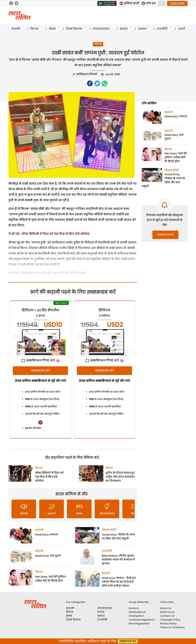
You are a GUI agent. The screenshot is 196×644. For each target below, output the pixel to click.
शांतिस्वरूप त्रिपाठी (87, 74)
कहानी (15, 29)
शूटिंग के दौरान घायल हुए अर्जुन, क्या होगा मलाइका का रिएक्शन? (120, 477)
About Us (166, 608)
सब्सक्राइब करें (41, 371)
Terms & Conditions (172, 627)
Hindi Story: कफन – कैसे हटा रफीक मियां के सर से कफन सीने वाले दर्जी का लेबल (119, 582)
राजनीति (162, 29)
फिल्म (34, 29)
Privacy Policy (168, 624)
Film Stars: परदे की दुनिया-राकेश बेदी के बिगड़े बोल (176, 157)
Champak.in (136, 616)
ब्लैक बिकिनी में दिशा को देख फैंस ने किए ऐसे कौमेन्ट (56, 234)
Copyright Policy (170, 620)
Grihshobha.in (137, 612)
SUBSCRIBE (177, 3)
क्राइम (124, 29)
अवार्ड (181, 29)
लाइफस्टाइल (101, 29)
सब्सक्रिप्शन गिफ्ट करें (38, 360)
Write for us (167, 612)
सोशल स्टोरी (109, 530)
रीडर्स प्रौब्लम (74, 29)
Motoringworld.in (139, 624)
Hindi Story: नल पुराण (48, 556)
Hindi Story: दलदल (46, 535)
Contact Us (167, 616)
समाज (142, 29)
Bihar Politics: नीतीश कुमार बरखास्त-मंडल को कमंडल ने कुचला (118, 560)
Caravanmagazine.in (142, 620)
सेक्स (52, 29)
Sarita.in (134, 608)
